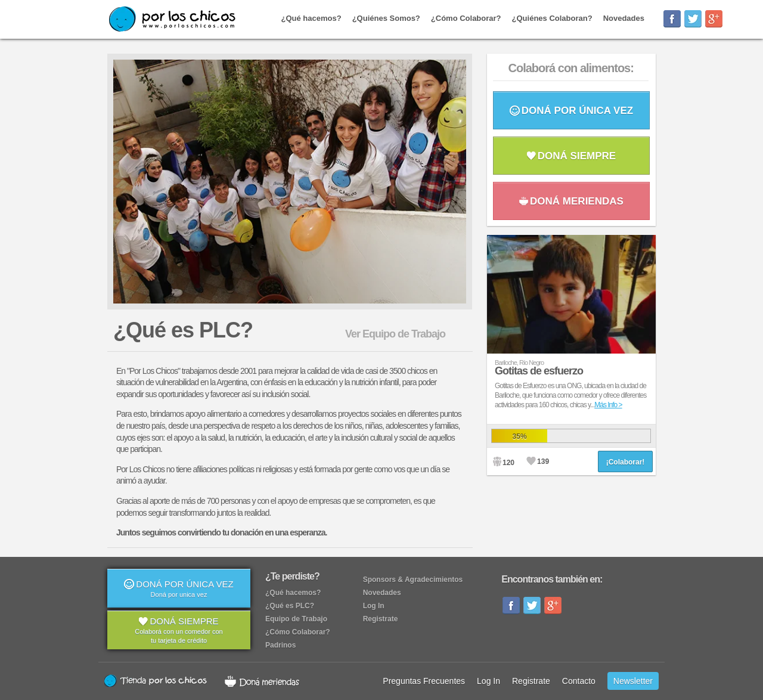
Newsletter (633, 681)
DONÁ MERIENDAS (571, 201)
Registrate (381, 619)
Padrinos (280, 645)
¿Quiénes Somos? (386, 18)
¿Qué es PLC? (290, 606)
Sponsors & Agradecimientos (413, 580)
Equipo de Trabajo (296, 619)
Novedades (624, 18)
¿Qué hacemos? (311, 18)
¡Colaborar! (626, 462)
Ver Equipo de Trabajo (395, 334)
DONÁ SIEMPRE (571, 156)
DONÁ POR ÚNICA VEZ (571, 111)
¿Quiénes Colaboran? (552, 18)
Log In (374, 606)
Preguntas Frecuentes (424, 681)
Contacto (579, 681)
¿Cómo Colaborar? (466, 18)
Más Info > (608, 405)
